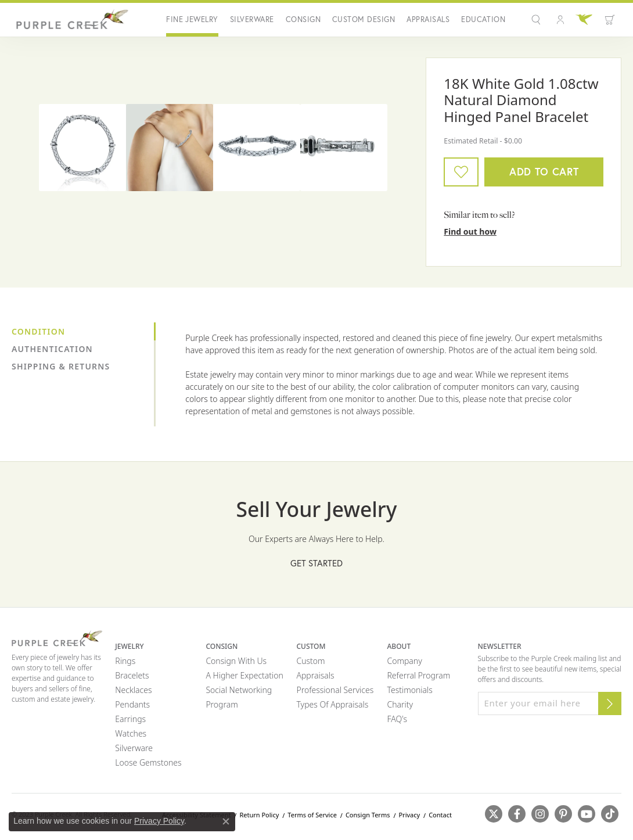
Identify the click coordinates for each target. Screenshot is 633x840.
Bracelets (132, 675)
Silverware (252, 19)
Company (404, 661)
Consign (303, 19)
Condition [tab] (38, 331)
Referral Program (418, 675)
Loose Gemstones (148, 762)
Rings (125, 661)
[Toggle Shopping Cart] (610, 20)
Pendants (132, 704)
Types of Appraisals (332, 704)
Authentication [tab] (52, 349)
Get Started (316, 563)
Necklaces (133, 690)
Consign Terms (368, 815)
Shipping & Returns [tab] (61, 366)
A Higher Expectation (244, 675)
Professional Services (335, 690)
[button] (537, 20)
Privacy (409, 815)
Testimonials (409, 690)
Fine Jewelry (192, 19)
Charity (400, 704)
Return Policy (259, 815)
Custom (310, 661)
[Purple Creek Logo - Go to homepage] (71, 20)
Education (483, 19)
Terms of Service (312, 815)
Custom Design (364, 19)
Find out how (470, 231)
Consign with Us (236, 661)
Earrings (130, 719)
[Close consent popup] (226, 821)
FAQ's (397, 719)
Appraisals (428, 19)
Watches (131, 733)
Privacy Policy (159, 821)
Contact (440, 815)
